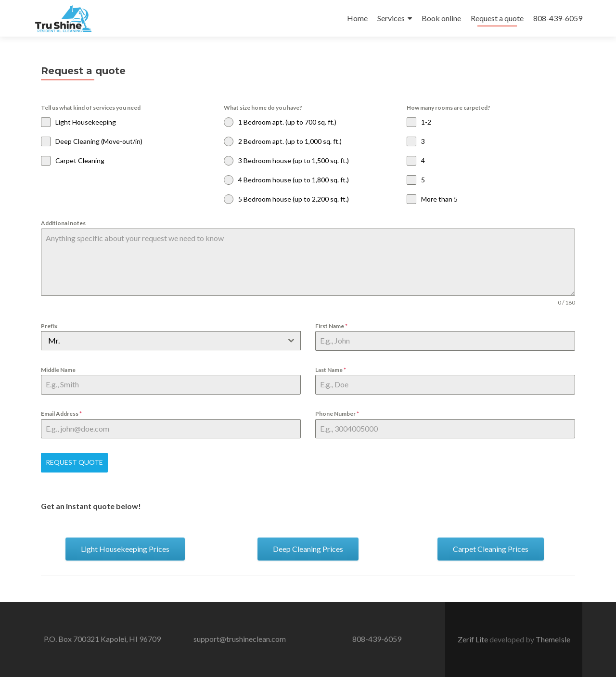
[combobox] (171, 341)
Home (357, 18)
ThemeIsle (553, 639)
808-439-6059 (558, 18)
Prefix (49, 326)
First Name (331, 326)
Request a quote (497, 18)
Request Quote (74, 462)
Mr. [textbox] (54, 340)
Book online (441, 18)
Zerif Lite (474, 639)
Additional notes (63, 223)
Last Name (331, 370)
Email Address (61, 414)
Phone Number (337, 414)
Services (391, 18)
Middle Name (58, 370)
